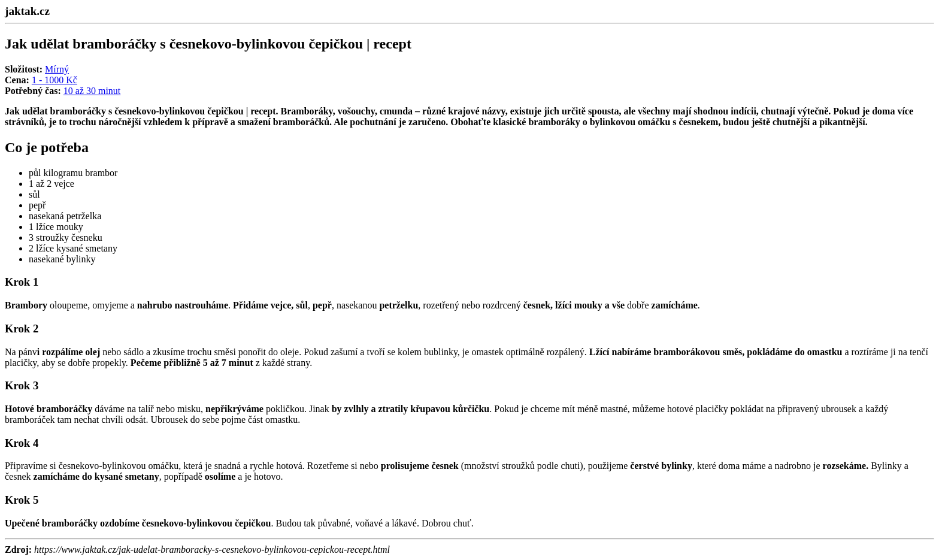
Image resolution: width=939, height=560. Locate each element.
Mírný (57, 69)
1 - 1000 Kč (54, 80)
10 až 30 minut (92, 91)
